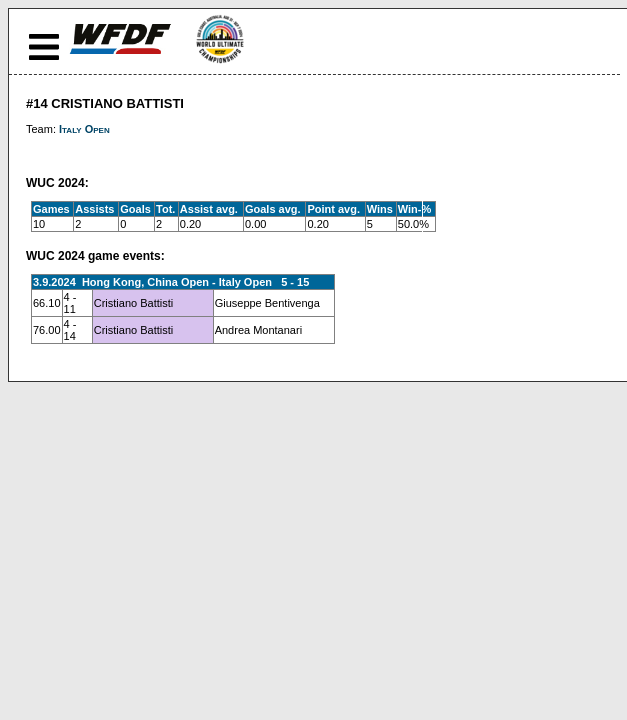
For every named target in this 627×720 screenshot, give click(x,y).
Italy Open (84, 129)
